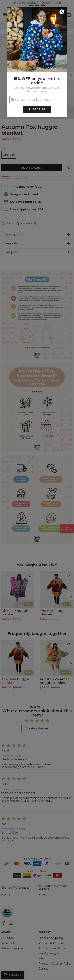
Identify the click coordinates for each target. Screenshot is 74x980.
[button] (37, 490)
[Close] (62, 12)
